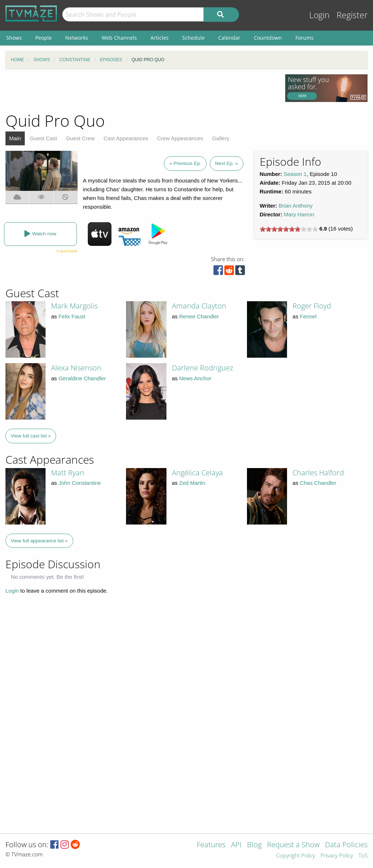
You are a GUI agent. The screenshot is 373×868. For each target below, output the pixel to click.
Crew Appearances (180, 138)
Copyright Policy (296, 856)
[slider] (289, 229)
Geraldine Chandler (82, 378)
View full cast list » (31, 436)
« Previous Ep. (185, 163)
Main (15, 138)
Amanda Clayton (199, 306)
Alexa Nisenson (76, 368)
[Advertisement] (140, 91)
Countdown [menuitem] (268, 38)
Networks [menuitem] (77, 38)
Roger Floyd (312, 306)
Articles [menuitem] (160, 38)
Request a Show (293, 845)
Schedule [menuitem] (193, 38)
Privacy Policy (337, 856)
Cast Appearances (126, 138)
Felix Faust (72, 316)
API (236, 845)
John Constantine (80, 483)
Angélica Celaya (197, 473)
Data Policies (346, 845)
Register (352, 15)
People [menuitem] (44, 38)
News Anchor (195, 378)
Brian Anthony (296, 206)
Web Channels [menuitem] (119, 38)
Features (211, 845)
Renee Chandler (199, 316)
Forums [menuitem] (305, 38)
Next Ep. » (226, 163)
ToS (363, 856)
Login (319, 15)
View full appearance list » (40, 541)
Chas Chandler (318, 483)
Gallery (221, 138)
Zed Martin (192, 483)
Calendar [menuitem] (229, 38)
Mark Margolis (74, 306)
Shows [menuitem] (14, 38)
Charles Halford (318, 473)
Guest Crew (80, 138)
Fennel (308, 316)
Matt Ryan (68, 473)
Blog (254, 845)
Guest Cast (44, 138)
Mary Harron (299, 214)
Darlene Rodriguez (203, 368)
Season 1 (295, 174)
